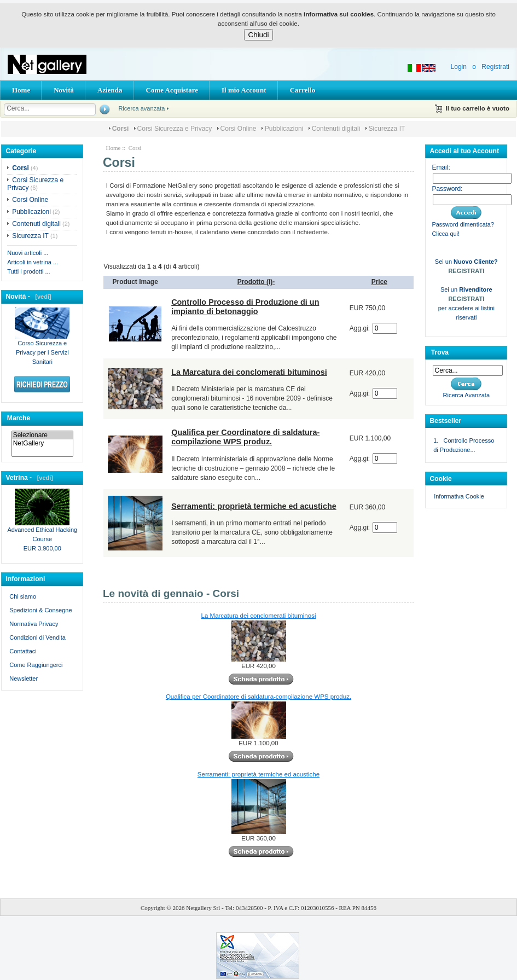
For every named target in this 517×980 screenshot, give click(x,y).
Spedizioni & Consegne (40, 610)
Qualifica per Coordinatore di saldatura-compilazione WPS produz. (245, 437)
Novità (64, 90)
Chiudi (259, 35)
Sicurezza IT (387, 129)
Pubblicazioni (284, 129)
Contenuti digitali (336, 129)
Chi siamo (23, 596)
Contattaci (23, 651)
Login (459, 67)
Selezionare (42, 435)
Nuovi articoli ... (28, 253)
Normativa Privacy (34, 624)
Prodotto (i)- (256, 282)
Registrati (495, 67)
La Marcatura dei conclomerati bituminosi (249, 372)
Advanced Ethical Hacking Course (42, 531)
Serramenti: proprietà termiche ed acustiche (254, 506)
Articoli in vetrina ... (33, 262)
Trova (440, 352)
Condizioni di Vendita (37, 637)
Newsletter (24, 679)
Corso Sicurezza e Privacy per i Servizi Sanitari (42, 349)
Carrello (303, 90)
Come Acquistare (172, 90)
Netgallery (199, 908)
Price (379, 282)
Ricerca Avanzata (466, 395)
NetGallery (42, 443)
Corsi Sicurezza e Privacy (175, 129)
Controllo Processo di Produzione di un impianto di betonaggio (245, 307)
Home (21, 90)
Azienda (110, 90)
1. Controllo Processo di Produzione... (464, 445)
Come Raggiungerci (36, 665)
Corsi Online (239, 129)
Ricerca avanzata (141, 108)
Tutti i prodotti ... (28, 271)
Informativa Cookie (459, 496)
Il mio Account (244, 90)
